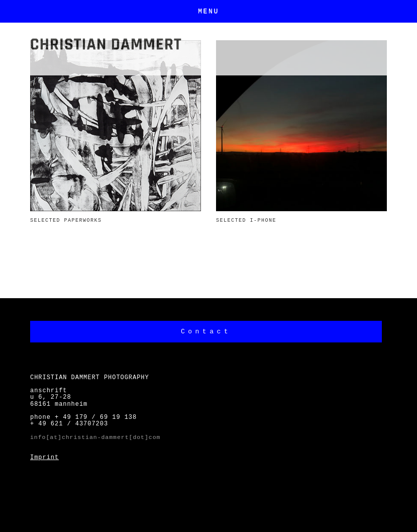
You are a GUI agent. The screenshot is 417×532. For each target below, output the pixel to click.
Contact (206, 332)
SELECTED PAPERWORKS (66, 220)
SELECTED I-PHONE (246, 220)
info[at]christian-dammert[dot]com (95, 437)
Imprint (44, 458)
